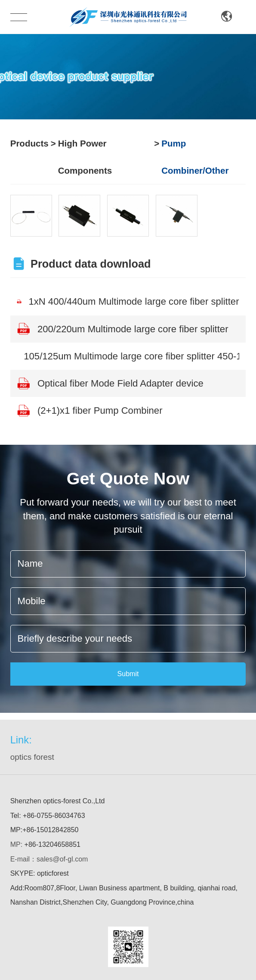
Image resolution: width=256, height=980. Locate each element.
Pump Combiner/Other (195, 157)
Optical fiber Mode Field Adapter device (110, 384)
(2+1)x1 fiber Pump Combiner (89, 411)
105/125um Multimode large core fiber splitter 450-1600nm (131, 356)
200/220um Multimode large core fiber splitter (122, 329)
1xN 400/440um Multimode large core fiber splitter (128, 302)
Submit (128, 674)
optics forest (32, 757)
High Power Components (85, 157)
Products (29, 143)
